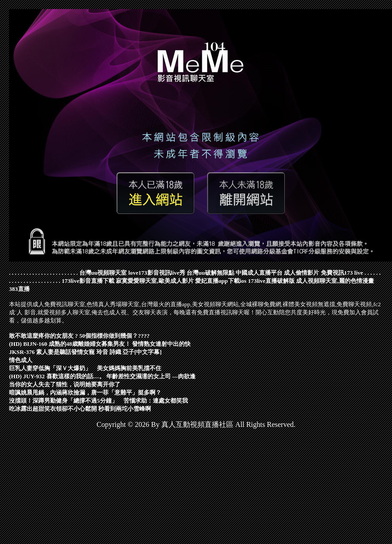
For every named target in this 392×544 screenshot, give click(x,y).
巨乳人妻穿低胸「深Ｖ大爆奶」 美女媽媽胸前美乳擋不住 (85, 368)
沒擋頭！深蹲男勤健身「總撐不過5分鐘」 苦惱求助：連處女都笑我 (98, 401)
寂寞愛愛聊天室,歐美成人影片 (155, 281)
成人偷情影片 (301, 273)
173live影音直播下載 (88, 281)
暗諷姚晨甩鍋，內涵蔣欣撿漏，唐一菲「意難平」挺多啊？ (85, 392)
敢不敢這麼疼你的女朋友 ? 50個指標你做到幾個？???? (79, 336)
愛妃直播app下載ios (221, 281)
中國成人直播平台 (259, 273)
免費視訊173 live (342, 273)
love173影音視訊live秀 (157, 273)
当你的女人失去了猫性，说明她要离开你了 (65, 384)
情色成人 (21, 360)
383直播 (19, 289)
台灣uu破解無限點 (210, 273)
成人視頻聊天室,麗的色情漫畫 (335, 281)
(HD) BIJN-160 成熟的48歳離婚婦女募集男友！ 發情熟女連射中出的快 (100, 344)
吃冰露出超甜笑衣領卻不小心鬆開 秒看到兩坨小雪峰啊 (80, 409)
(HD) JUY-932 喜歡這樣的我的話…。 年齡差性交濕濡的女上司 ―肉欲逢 (102, 376)
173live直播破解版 (271, 281)
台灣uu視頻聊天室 (103, 273)
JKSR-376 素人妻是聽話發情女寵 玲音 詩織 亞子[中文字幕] (85, 352)
